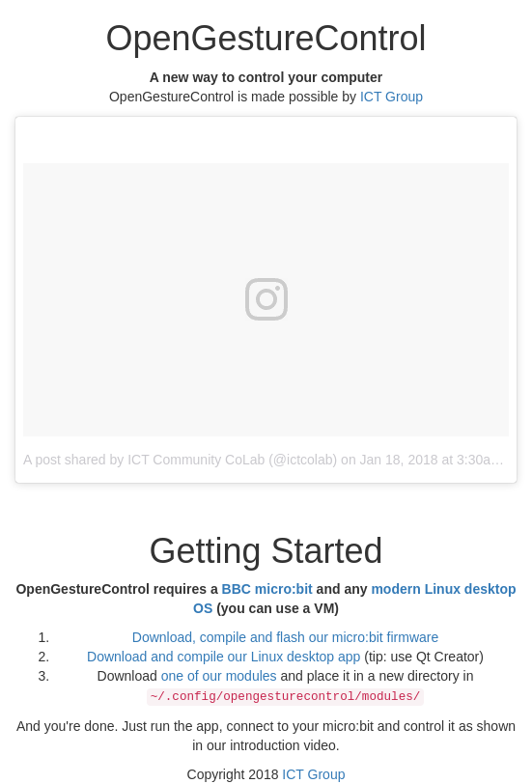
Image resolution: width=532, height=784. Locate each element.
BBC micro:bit (267, 589)
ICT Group (392, 97)
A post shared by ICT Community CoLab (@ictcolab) (180, 460)
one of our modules (219, 676)
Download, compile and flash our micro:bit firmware (285, 637)
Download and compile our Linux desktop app (224, 657)
